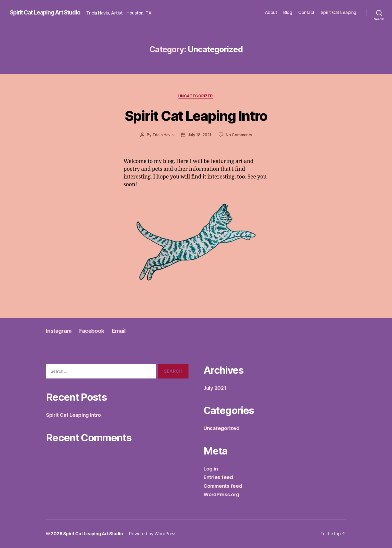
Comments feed (224, 486)
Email (125, 331)
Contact (306, 12)
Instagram (60, 331)
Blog (288, 12)
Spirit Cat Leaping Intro (196, 115)
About (271, 12)
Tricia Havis (162, 135)
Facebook (96, 331)
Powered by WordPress (155, 534)
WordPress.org (222, 495)
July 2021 (216, 388)
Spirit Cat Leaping (338, 12)
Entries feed (219, 478)
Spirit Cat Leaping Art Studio (48, 12)
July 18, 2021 (199, 135)
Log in (211, 469)
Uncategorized (196, 96)
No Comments (239, 135)
